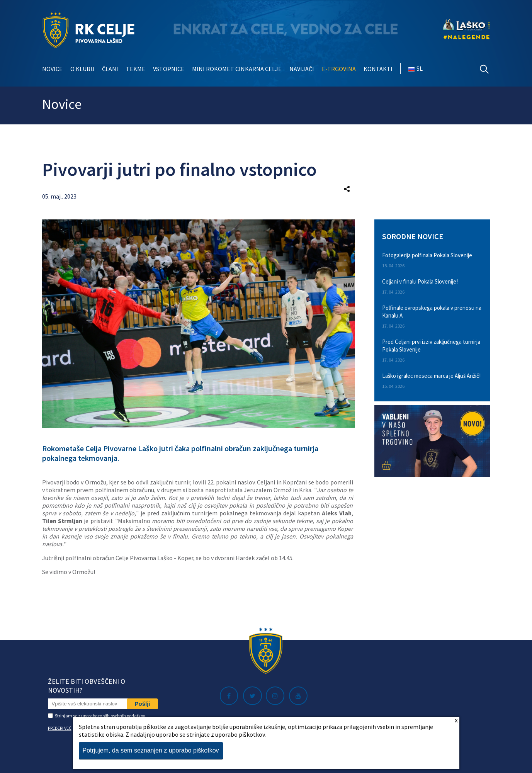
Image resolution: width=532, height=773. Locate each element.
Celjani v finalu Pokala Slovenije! (420, 281)
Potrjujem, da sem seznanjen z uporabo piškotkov (151, 750)
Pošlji (142, 704)
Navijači (302, 69)
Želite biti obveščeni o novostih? (87, 686)
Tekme (136, 69)
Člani (110, 69)
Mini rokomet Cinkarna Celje (237, 69)
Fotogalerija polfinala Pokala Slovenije (427, 255)
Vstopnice (169, 69)
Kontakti (378, 69)
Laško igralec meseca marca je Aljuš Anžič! (431, 376)
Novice (52, 69)
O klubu (82, 69)
